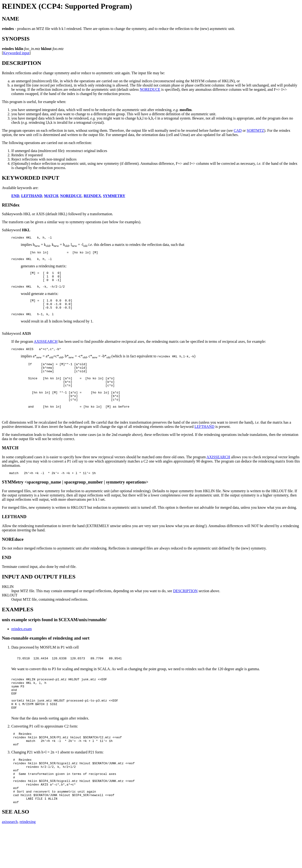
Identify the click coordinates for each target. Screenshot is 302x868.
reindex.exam (22, 647)
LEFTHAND (204, 444)
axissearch (10, 862)
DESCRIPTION (185, 609)
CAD (238, 130)
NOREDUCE (150, 89)
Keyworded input (16, 53)
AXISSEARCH (46, 349)
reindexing (28, 862)
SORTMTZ (256, 130)
